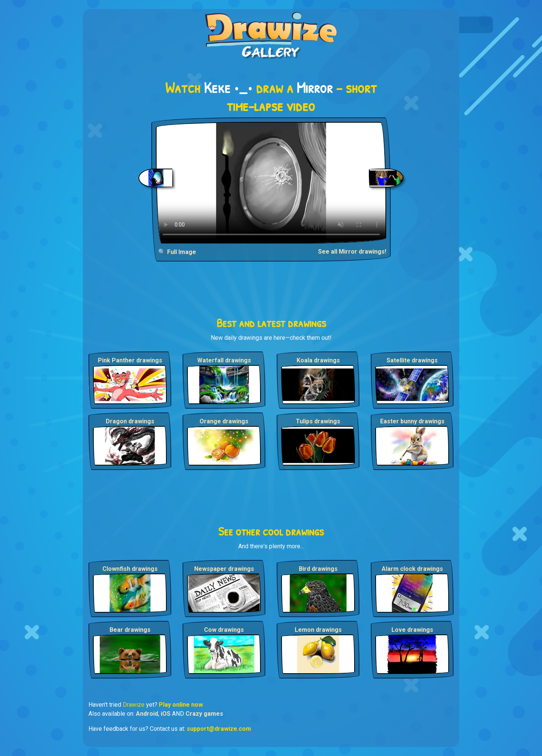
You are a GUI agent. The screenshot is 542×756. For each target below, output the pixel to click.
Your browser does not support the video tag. (271, 183)
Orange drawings (224, 421)
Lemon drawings (318, 630)
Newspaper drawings (224, 569)
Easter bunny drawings (412, 421)
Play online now (181, 705)
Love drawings (412, 630)
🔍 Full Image (177, 252)
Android (147, 714)
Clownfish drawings (130, 569)
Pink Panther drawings (130, 360)
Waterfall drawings (224, 360)
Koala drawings (318, 360)
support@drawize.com (219, 729)
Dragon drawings (130, 421)
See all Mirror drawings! (352, 252)
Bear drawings (130, 630)
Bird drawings (318, 569)
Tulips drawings (318, 421)
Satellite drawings (412, 360)
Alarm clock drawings (412, 569)
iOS (166, 714)
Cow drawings (224, 630)
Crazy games (204, 714)
